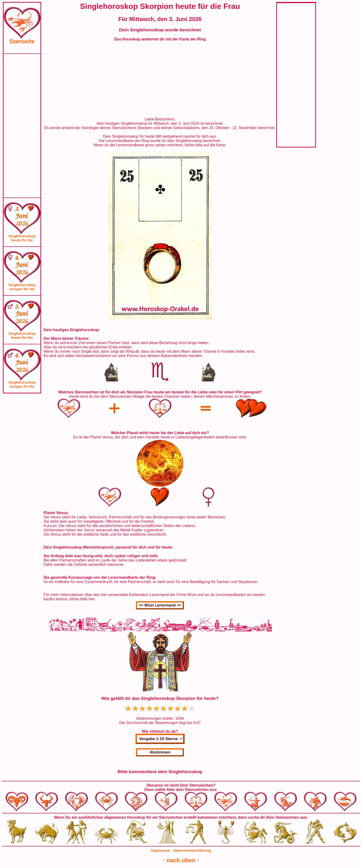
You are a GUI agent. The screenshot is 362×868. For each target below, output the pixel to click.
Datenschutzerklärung (192, 850)
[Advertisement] (22, 126)
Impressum (161, 850)
